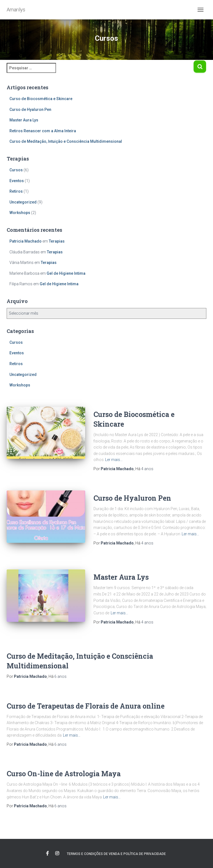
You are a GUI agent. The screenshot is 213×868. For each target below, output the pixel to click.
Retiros (16, 191)
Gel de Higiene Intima (66, 273)
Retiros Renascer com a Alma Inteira (43, 131)
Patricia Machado (26, 241)
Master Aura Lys (24, 120)
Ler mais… (114, 460)
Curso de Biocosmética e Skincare (41, 99)
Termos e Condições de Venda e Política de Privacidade (116, 854)
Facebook (47, 854)
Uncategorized (23, 202)
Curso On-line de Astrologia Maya (64, 774)
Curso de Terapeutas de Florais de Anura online (86, 706)
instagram (57, 854)
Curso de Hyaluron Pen (30, 110)
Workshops (20, 213)
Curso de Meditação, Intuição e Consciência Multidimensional (66, 141)
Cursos (16, 170)
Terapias (57, 241)
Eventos (17, 181)
